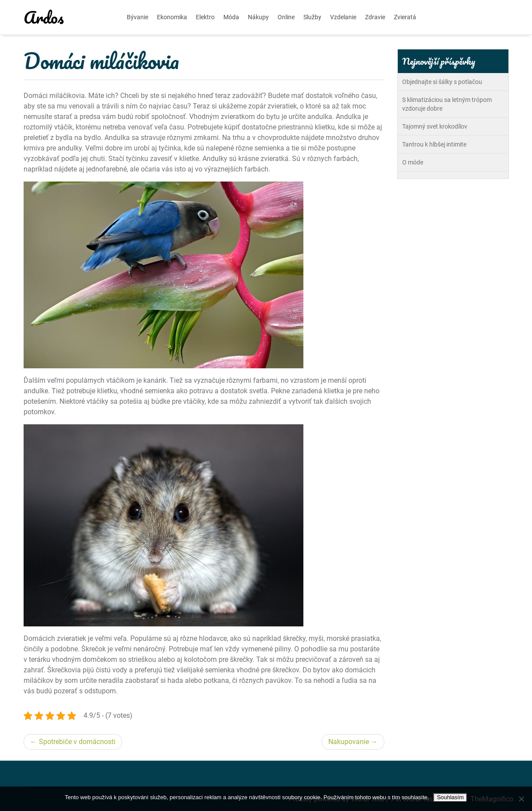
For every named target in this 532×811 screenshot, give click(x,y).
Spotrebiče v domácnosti (77, 742)
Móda (231, 17)
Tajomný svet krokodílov (435, 126)
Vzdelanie (343, 17)
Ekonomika (172, 17)
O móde (413, 162)
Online (286, 17)
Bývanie (137, 17)
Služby (312, 17)
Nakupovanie (349, 742)
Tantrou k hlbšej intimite (434, 144)
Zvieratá (405, 17)
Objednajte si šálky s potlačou (442, 82)
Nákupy (258, 17)
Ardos (44, 17)
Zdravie (375, 17)
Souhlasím (450, 797)
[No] (521, 799)
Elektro (205, 17)
